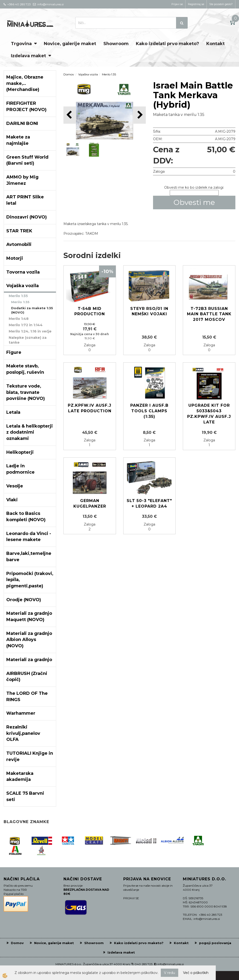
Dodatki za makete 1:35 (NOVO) (32, 310)
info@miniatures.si (171, 964)
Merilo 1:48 (19, 319)
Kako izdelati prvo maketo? (167, 44)
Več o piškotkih (196, 973)
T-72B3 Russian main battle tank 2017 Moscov (209, 314)
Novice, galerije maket (70, 44)
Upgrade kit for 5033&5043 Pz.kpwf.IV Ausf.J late (209, 414)
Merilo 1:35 (18, 296)
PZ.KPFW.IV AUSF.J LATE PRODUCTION (90, 408)
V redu (170, 973)
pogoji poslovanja (215, 943)
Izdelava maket (28, 56)
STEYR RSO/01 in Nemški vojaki (149, 311)
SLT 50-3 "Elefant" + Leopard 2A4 (149, 503)
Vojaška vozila (88, 74)
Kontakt (216, 44)
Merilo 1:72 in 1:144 (26, 325)
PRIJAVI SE (131, 898)
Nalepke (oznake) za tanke (28, 340)
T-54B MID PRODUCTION (90, 311)
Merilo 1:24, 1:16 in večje (30, 331)
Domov (69, 74)
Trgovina (21, 44)
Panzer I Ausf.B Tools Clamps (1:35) (149, 411)
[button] (140, 115)
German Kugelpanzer (90, 503)
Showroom (116, 44)
